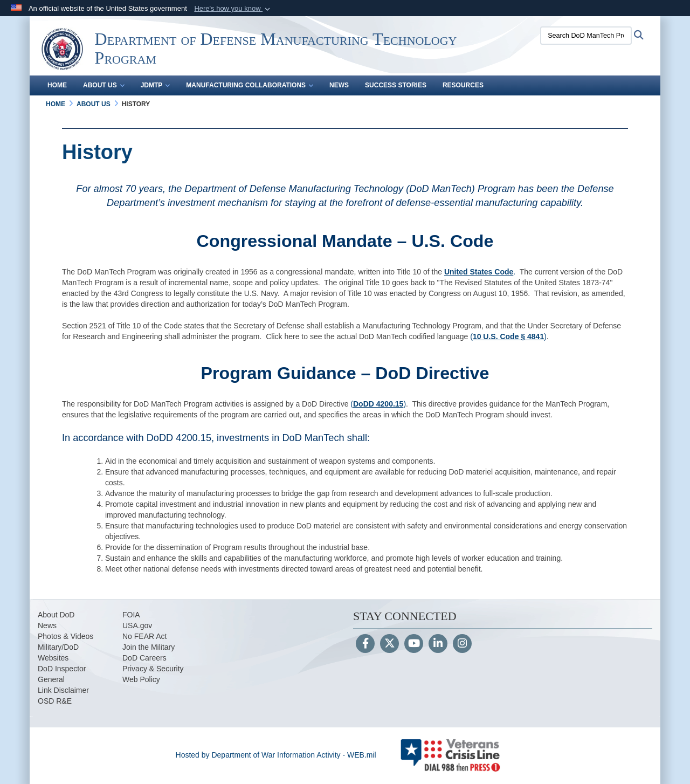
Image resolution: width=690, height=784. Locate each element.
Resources (463, 85)
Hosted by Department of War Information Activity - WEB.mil (276, 755)
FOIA (131, 615)
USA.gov (137, 625)
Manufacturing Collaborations (250, 85)
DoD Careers (144, 658)
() (378, 404)
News (339, 85)
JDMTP (156, 85)
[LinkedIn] (438, 644)
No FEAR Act (144, 636)
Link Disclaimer (63, 690)
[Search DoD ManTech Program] (586, 36)
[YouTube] (414, 644)
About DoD (56, 615)
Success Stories (396, 85)
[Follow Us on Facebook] (365, 644)
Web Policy (141, 679)
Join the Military (149, 647)
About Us (104, 85)
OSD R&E (55, 701)
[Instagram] (462, 644)
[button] (233, 9)
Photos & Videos (65, 636)
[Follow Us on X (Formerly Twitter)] (389, 644)
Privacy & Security (153, 669)
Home (57, 85)
